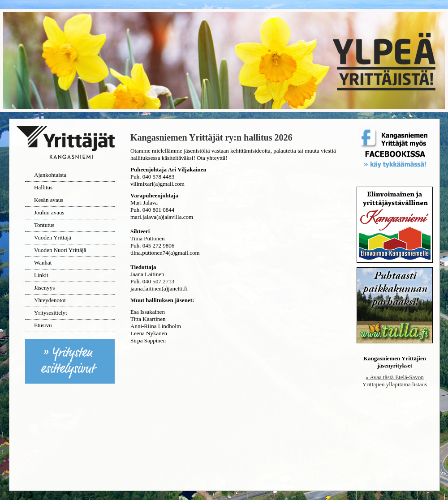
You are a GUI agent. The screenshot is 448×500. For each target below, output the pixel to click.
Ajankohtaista (50, 175)
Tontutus (44, 225)
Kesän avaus (49, 200)
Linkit (41, 275)
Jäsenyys (44, 288)
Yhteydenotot (50, 300)
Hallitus (43, 187)
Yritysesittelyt (51, 313)
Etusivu (43, 325)
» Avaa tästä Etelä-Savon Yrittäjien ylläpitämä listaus (395, 381)
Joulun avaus (49, 212)
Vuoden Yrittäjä (53, 237)
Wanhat (43, 263)
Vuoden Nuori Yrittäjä (60, 250)
